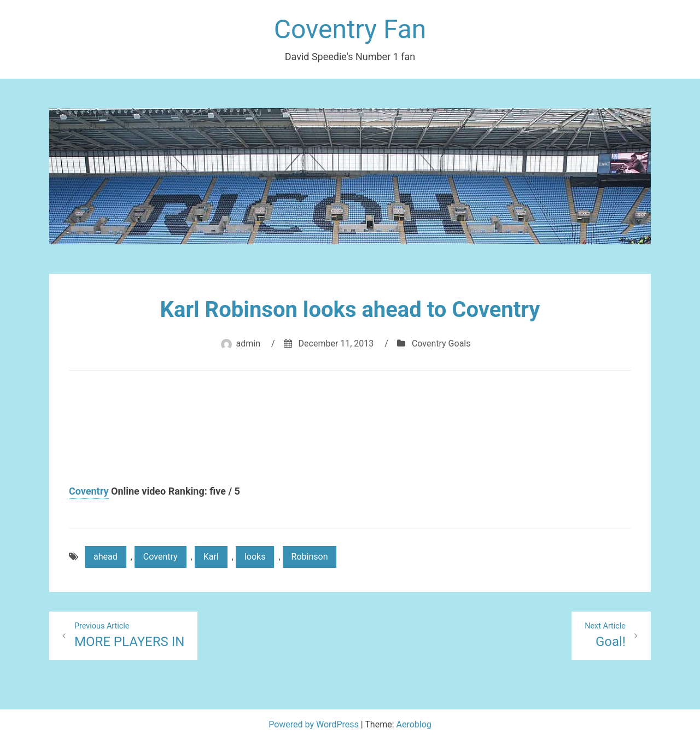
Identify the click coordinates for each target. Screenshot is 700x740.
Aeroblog (414, 724)
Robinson (310, 557)
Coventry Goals (441, 343)
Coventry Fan (350, 29)
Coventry (89, 491)
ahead (106, 557)
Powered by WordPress (315, 724)
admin (248, 343)
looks (255, 557)
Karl (211, 557)
